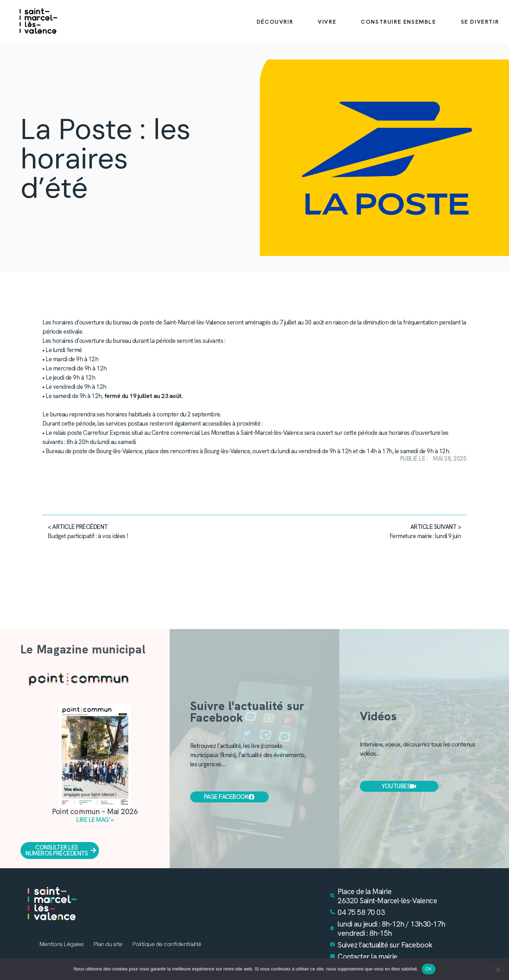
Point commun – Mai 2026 (95, 811)
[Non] (498, 969)
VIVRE (327, 22)
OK (429, 969)
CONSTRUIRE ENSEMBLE (398, 22)
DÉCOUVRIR (275, 22)
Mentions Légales (62, 944)
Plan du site (108, 944)
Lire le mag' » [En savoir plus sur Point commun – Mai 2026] (95, 820)
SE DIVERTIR (480, 22)
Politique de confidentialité (167, 944)
